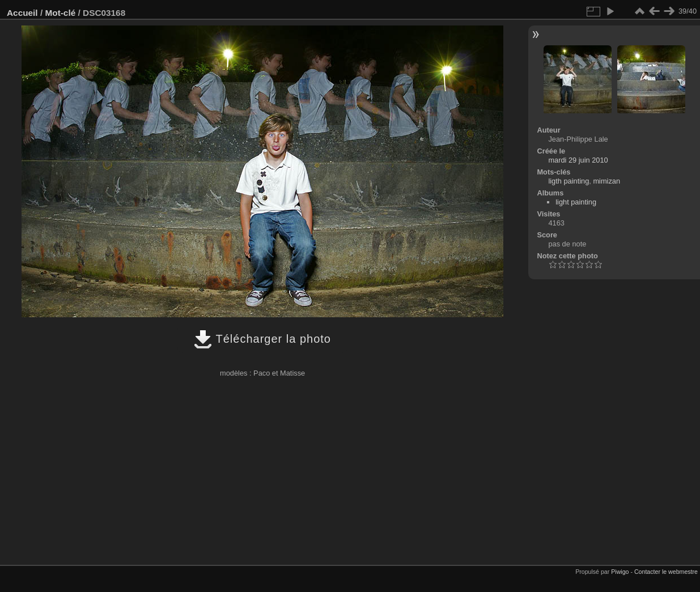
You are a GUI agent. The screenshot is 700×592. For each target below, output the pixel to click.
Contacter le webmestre (666, 572)
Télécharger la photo (262, 339)
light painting (576, 202)
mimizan (606, 181)
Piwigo (620, 572)
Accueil (22, 13)
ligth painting (569, 181)
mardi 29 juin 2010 (578, 160)
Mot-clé (60, 13)
